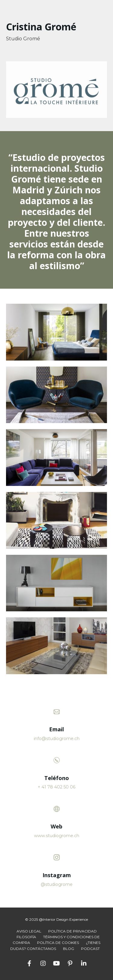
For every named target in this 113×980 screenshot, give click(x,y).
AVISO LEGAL (29, 931)
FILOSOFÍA (26, 937)
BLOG (69, 949)
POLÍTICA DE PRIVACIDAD (72, 931)
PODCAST (90, 949)
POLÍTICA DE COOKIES (58, 943)
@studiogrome (57, 884)
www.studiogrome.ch (57, 836)
